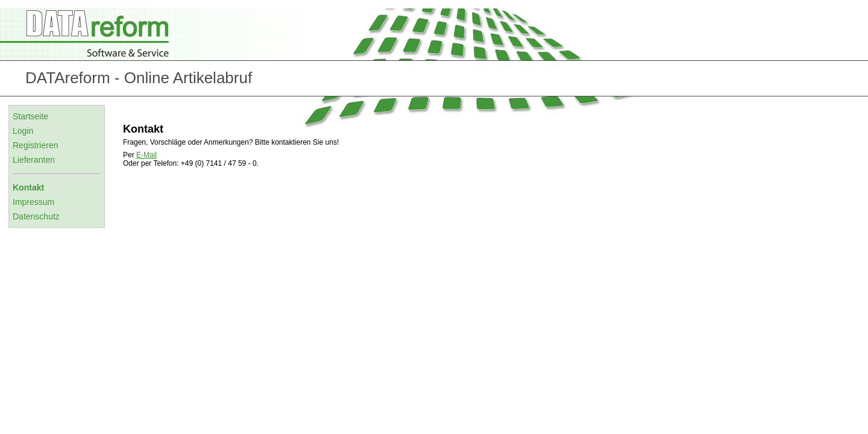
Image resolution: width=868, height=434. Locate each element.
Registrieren (35, 145)
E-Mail (146, 155)
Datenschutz (36, 216)
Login (23, 131)
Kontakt (28, 187)
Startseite (30, 116)
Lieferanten (34, 160)
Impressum (33, 202)
